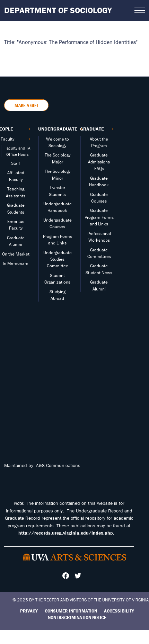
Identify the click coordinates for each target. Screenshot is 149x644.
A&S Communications (58, 465)
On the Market (16, 254)
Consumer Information (71, 611)
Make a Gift (26, 105)
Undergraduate (58, 129)
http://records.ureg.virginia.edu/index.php (66, 533)
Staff (16, 163)
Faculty (7, 139)
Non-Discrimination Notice (77, 618)
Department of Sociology (58, 10)
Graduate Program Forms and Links (99, 217)
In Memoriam (16, 263)
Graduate (92, 129)
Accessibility (119, 611)
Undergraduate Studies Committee (58, 259)
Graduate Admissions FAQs (99, 162)
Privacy (29, 611)
